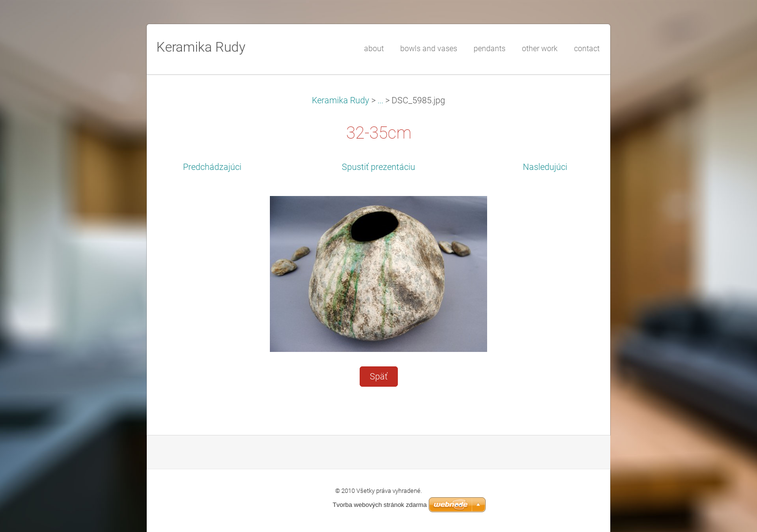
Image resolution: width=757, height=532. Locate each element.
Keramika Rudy (341, 100)
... (380, 100)
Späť (379, 377)
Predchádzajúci (212, 167)
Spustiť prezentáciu (378, 167)
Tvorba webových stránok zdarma (380, 505)
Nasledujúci (545, 167)
